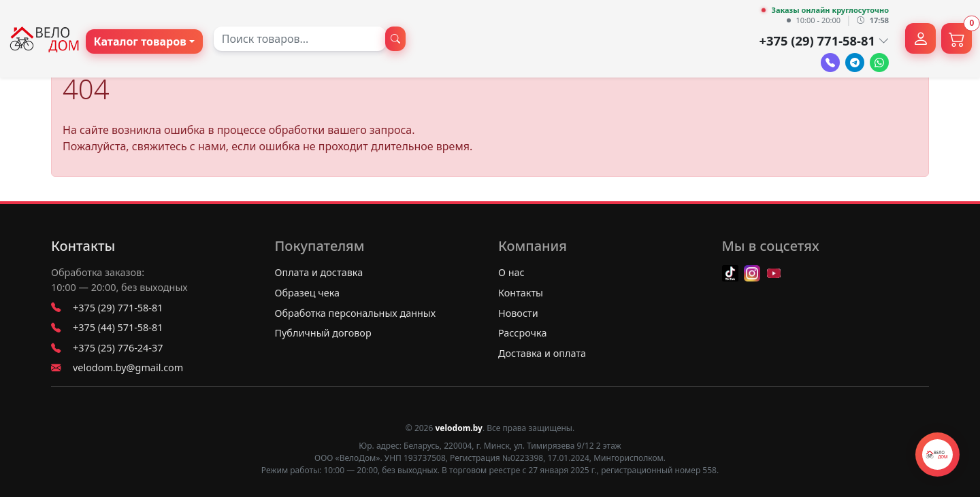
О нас (511, 272)
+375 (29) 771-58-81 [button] (824, 40)
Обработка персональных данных (356, 313)
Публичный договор (323, 333)
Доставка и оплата (542, 353)
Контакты (83, 246)
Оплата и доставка (319, 272)
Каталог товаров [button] (140, 41)
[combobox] (300, 39)
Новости (518, 313)
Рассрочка (522, 333)
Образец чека (308, 293)
